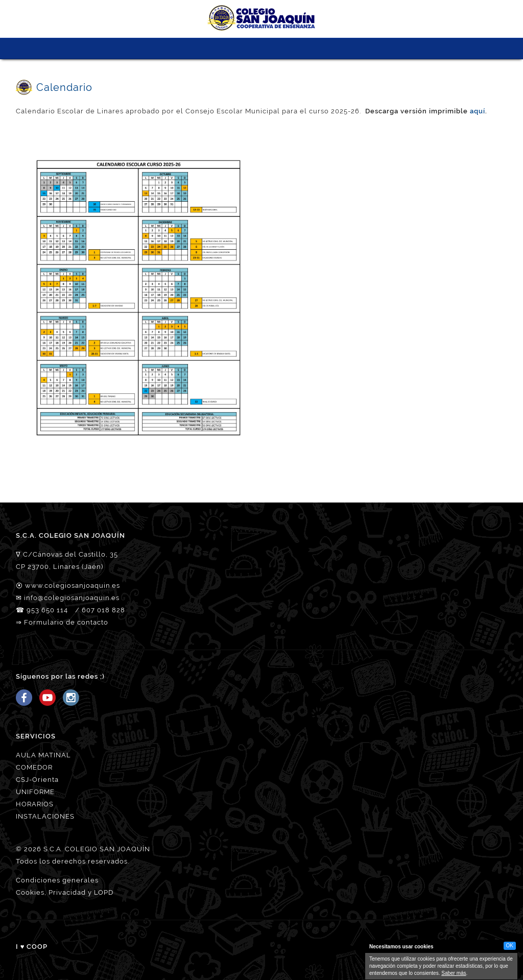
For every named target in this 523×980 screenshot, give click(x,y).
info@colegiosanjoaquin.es (72, 598)
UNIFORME (35, 792)
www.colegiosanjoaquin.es (73, 585)
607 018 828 (103, 610)
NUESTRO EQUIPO (214, 49)
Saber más (454, 973)
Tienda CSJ (328, 49)
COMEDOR (34, 767)
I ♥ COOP (32, 947)
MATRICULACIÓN (271, 49)
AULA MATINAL (43, 755)
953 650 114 (47, 610)
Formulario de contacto (66, 622)
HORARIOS (35, 804)
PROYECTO (233, 49)
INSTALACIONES (45, 816)
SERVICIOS (252, 49)
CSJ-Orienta (37, 780)
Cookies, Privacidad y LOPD (65, 892)
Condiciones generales (57, 880)
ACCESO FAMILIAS (309, 49)
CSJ (195, 49)
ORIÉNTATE (290, 49)
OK (510, 946)
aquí (478, 111)
